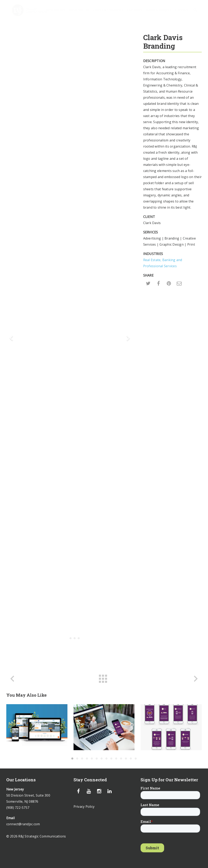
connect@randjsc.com (23, 824)
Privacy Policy (84, 807)
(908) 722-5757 (18, 808)
